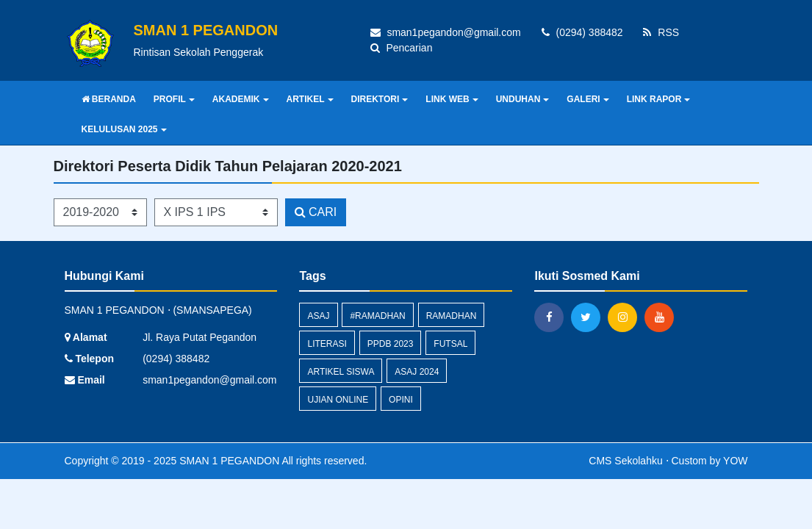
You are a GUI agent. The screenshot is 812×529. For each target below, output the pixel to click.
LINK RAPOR (659, 99)
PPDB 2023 (391, 344)
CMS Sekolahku (625, 461)
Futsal (450, 344)
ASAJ (318, 316)
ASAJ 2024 (417, 372)
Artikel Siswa (341, 372)
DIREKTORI (380, 99)
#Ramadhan (377, 316)
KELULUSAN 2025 (124, 129)
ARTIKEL (310, 99)
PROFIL (174, 99)
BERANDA (109, 99)
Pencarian (402, 48)
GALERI (588, 99)
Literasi (327, 344)
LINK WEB (452, 99)
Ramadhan (452, 316)
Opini (401, 400)
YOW (735, 461)
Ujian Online (338, 400)
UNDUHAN (523, 99)
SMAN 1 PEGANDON (228, 461)
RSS (661, 32)
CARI (316, 212)
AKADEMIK (241, 99)
